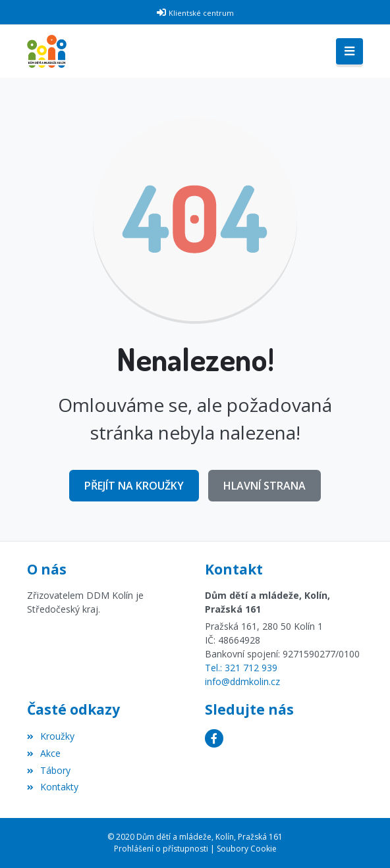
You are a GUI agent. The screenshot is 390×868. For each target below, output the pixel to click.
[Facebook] (214, 738)
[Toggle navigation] (349, 51)
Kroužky (51, 736)
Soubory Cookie (247, 849)
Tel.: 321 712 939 (241, 668)
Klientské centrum (201, 13)
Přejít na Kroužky (134, 486)
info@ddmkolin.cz (242, 681)
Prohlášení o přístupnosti (161, 849)
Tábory (49, 770)
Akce (44, 753)
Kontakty (53, 787)
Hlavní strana (265, 486)
